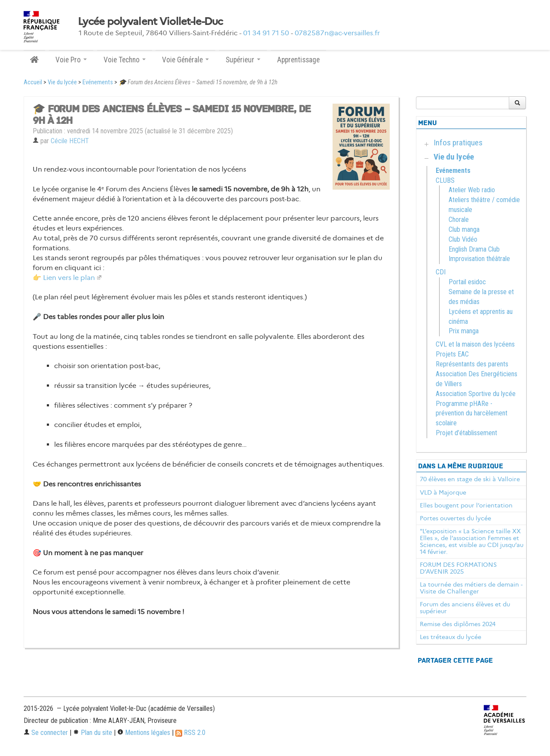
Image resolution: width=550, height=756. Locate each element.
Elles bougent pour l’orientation (466, 505)
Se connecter (46, 733)
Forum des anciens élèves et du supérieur (465, 608)
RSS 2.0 (190, 733)
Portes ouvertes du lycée (455, 518)
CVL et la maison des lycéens (475, 344)
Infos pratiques (458, 143)
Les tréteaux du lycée (451, 637)
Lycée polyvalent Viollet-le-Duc (150, 22)
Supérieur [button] (243, 60)
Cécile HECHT (70, 141)
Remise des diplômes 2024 (458, 624)
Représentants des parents (472, 364)
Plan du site (93, 733)
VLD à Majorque (443, 492)
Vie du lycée (62, 82)
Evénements (98, 82)
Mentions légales (144, 733)
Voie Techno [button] (125, 60)
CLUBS (445, 180)
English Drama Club (474, 249)
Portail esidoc (467, 282)
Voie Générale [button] (185, 60)
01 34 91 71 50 (266, 33)
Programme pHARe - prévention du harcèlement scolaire (472, 413)
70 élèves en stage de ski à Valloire (470, 479)
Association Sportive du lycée (476, 394)
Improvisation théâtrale (479, 259)
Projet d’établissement (466, 433)
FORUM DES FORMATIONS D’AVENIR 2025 (458, 568)
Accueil (33, 82)
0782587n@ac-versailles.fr (337, 33)
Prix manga (464, 331)
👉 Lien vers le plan (64, 278)
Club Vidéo (463, 239)
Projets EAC (452, 354)
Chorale (459, 220)
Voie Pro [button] (71, 60)
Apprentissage (298, 60)
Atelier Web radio (472, 190)
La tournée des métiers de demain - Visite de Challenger (471, 588)
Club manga (464, 229)
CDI (441, 272)
